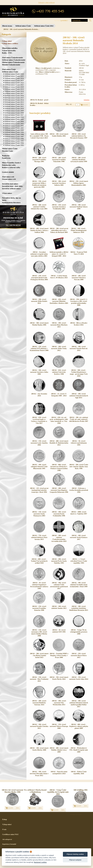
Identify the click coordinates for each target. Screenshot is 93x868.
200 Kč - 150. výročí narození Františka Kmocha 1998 (39, 608)
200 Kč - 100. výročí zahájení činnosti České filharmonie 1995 (39, 467)
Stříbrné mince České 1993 (14, 145)
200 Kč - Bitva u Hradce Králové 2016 (79, 324)
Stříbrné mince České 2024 (14, 78)
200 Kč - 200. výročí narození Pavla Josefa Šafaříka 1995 (59, 561)
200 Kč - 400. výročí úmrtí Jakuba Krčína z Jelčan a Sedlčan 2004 (39, 230)
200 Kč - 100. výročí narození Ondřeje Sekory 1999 (79, 207)
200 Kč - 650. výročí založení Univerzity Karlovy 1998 (59, 372)
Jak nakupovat (7, 839)
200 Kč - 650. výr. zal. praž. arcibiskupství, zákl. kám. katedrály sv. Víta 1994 (59, 420)
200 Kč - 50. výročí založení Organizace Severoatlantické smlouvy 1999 (39, 586)
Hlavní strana (7, 26)
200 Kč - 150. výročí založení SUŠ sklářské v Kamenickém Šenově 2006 (39, 348)
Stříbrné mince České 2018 (14, 91)
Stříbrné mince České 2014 (44, 26)
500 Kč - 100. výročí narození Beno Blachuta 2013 (59, 325)
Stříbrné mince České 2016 (14, 96)
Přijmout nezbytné (75, 860)
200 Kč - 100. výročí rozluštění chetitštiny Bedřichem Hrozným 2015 (79, 608)
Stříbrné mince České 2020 (14, 87)
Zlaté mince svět (8, 177)
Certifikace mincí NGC (11, 834)
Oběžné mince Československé (13, 62)
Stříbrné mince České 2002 (14, 126)
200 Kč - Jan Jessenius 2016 (39, 395)
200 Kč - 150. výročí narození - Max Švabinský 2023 (39, 679)
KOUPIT (11, 808)
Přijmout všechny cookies (75, 854)
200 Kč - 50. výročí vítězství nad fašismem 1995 (79, 443)
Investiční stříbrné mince (11, 189)
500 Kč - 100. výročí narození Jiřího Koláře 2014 (39, 301)
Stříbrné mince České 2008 (14, 113)
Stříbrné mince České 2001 (14, 128)
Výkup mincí (7, 41)
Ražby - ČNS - (7, 53)
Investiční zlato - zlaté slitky (12, 186)
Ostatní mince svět (9, 179)
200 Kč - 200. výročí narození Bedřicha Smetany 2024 (39, 703)
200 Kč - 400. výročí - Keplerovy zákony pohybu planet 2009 (79, 726)
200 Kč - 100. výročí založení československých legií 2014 (79, 396)
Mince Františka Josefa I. (12, 163)
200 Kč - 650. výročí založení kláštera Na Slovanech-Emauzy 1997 (79, 136)
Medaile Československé (11, 65)
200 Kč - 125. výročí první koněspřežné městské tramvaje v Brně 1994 (39, 490)
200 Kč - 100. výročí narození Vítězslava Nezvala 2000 (79, 278)
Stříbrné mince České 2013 (14, 102)
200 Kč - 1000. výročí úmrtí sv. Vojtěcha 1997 (79, 513)
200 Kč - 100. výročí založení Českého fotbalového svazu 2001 (39, 207)
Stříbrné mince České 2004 (14, 121)
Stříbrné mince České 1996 (14, 139)
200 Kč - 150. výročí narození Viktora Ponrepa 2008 (59, 726)
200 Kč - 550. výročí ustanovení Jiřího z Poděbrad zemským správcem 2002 (39, 184)
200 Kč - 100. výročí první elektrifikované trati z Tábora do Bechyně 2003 (59, 230)
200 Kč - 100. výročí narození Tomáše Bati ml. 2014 (79, 348)
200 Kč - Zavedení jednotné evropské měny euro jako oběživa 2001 (39, 254)
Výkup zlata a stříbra (10, 43)
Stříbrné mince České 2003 (14, 124)
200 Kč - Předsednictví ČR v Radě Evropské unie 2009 (79, 750)
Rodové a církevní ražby (11, 167)
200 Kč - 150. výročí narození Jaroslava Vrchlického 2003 (59, 207)
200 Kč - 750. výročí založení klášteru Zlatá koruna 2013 (39, 537)
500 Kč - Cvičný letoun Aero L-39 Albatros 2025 (59, 277)
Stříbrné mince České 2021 (14, 85)
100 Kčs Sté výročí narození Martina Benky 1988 (12, 791)
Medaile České (7, 151)
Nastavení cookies (40, 862)
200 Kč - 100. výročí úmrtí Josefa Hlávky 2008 (39, 749)
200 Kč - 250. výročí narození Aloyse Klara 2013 (79, 655)
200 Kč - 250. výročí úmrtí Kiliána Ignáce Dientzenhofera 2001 (79, 183)
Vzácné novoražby (9, 50)
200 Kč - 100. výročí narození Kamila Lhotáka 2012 (39, 726)
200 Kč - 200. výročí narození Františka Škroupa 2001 (39, 160)
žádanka (87, 100)
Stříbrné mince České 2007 (14, 115)
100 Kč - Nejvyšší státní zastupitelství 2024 (59, 773)
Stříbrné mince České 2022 (14, 83)
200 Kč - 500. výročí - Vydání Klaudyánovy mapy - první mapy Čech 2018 (79, 373)
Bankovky (6, 156)
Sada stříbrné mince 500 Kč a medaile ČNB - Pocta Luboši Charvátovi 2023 (39, 136)
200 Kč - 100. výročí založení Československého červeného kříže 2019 (59, 538)
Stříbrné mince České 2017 (14, 93)
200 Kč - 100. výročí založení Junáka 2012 (59, 607)
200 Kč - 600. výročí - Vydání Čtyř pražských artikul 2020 (39, 561)
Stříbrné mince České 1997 (14, 137)
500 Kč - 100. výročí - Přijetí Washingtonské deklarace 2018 (79, 230)
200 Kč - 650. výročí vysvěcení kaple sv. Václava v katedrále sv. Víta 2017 (39, 420)
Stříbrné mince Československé (14, 60)
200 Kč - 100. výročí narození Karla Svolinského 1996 (59, 514)
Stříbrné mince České (23, 26)
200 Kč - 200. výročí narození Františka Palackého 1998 (59, 160)
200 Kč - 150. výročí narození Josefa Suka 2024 (79, 678)
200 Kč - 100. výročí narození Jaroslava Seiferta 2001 (59, 183)
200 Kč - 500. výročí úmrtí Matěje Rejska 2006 (39, 324)
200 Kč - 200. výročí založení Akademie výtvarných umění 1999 (79, 160)
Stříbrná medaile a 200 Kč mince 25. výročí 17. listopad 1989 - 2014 (59, 254)
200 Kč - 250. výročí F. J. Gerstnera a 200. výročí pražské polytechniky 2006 (79, 302)
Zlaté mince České (9, 69)
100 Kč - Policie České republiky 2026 (79, 773)
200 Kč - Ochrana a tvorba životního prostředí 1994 (79, 490)
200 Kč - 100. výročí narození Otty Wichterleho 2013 (59, 703)
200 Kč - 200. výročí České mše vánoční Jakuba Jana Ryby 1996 (79, 467)
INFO (17, 808)
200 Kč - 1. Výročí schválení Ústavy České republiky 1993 (79, 561)
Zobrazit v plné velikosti (47, 2)
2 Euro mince (7, 193)
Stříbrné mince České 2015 (14, 98)
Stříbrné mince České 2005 (14, 119)
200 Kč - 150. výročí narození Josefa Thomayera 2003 (39, 514)
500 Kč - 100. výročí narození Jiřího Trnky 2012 (59, 348)
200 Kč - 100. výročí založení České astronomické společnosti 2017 (59, 586)
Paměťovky (6, 158)
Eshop (5, 819)
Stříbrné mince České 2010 (14, 108)
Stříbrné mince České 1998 (14, 134)
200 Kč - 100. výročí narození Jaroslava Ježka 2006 (39, 372)
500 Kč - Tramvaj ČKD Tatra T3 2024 (79, 253)
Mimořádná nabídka (10, 48)
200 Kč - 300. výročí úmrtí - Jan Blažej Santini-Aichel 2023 (39, 655)
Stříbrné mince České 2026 (14, 74)
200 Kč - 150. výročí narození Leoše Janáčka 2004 (39, 443)
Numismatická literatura (11, 202)
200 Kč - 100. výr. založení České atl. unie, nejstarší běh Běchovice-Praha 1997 (79, 419)
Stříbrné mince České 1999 (14, 132)
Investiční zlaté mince (10, 184)
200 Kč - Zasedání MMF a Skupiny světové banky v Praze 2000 (59, 655)
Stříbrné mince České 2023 (14, 80)
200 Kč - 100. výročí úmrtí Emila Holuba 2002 (59, 135)
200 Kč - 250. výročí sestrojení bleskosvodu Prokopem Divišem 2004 (39, 278)
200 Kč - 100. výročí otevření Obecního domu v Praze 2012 (39, 774)
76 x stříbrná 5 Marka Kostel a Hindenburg (35, 791)
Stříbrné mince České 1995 (14, 141)
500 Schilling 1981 (81, 790)
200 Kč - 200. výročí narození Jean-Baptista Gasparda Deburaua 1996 (59, 490)
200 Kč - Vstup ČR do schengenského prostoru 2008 (79, 632)
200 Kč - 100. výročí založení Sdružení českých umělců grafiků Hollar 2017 (79, 704)
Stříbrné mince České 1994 (14, 143)
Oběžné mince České (10, 149)
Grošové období (8, 172)
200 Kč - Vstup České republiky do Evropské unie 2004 (58, 792)
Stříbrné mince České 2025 (14, 76)
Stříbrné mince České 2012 (14, 104)
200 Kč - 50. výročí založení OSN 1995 (59, 631)
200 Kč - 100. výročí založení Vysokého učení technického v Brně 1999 (79, 585)
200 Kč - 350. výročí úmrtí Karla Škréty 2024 (59, 678)
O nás (4, 829)
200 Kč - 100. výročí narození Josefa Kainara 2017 (79, 537)
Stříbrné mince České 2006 (14, 117)
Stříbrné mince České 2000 (14, 130)
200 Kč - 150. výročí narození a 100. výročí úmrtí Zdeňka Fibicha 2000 (39, 633)
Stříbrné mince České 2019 (14, 89)
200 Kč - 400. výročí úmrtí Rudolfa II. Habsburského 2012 (59, 443)
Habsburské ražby (9, 165)
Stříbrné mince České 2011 (14, 106)
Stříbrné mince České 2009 (14, 111)
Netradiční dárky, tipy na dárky (11, 199)
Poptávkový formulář (9, 844)
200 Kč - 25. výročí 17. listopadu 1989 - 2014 (59, 395)
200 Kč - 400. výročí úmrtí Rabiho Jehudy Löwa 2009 (59, 750)
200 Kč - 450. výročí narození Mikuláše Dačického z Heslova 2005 (59, 301)
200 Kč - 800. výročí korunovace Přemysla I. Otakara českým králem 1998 (59, 467)
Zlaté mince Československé (12, 58)
